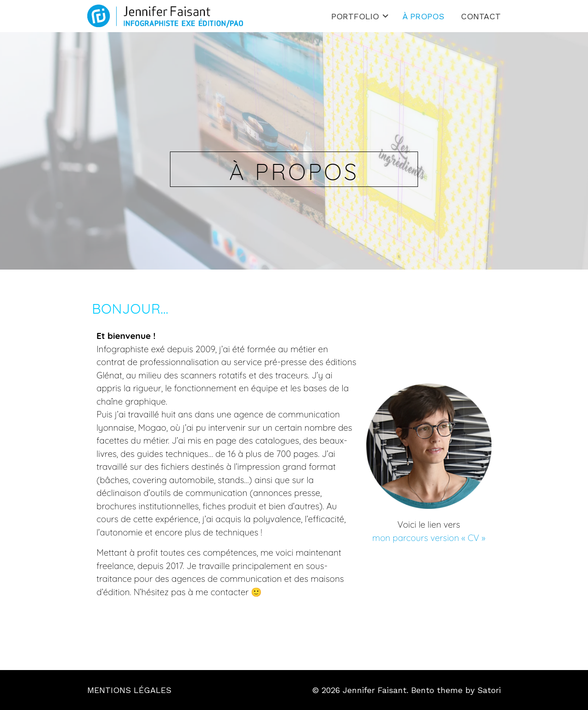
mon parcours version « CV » (429, 538)
